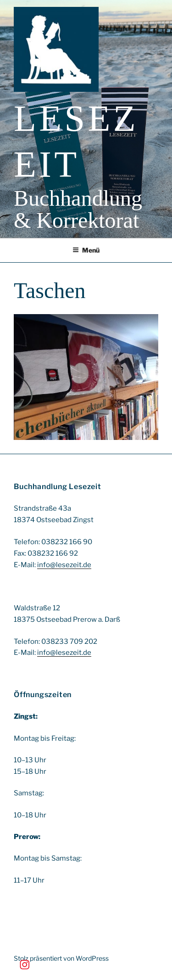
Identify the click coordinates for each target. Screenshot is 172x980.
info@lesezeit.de (64, 565)
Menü (86, 250)
